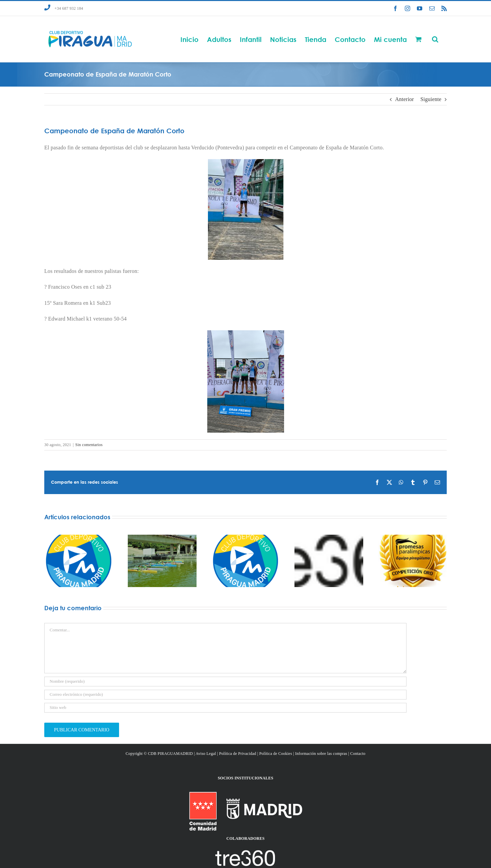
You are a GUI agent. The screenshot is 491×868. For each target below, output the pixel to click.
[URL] (225, 708)
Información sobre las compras (321, 754)
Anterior (404, 99)
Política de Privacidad (238, 754)
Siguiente (431, 99)
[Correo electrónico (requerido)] (225, 695)
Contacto (358, 754)
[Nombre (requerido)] (225, 682)
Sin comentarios (89, 445)
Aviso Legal (206, 754)
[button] (435, 39)
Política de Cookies (276, 754)
